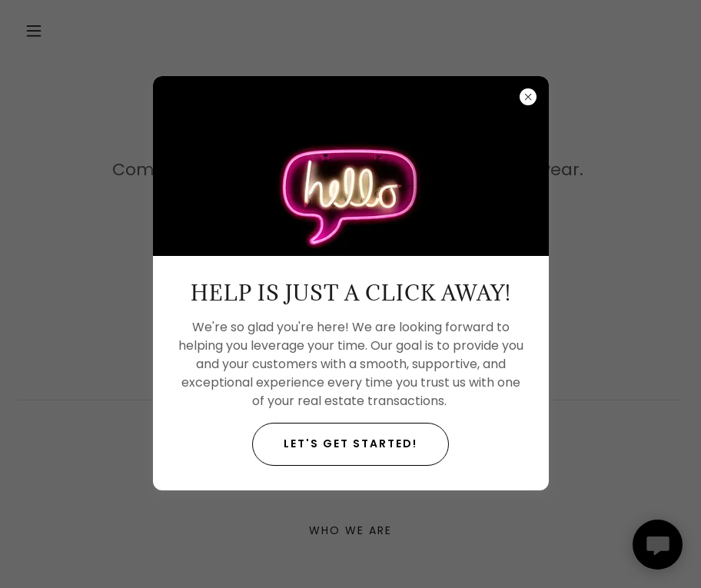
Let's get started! (350, 443)
